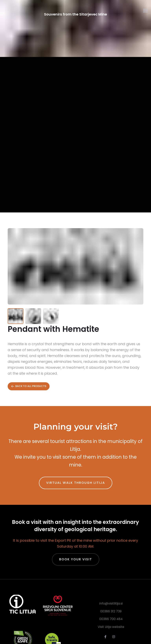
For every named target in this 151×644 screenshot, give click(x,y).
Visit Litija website (111, 627)
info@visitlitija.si (111, 603)
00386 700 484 (111, 619)
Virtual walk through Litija (76, 483)
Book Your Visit (76, 559)
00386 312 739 (111, 611)
